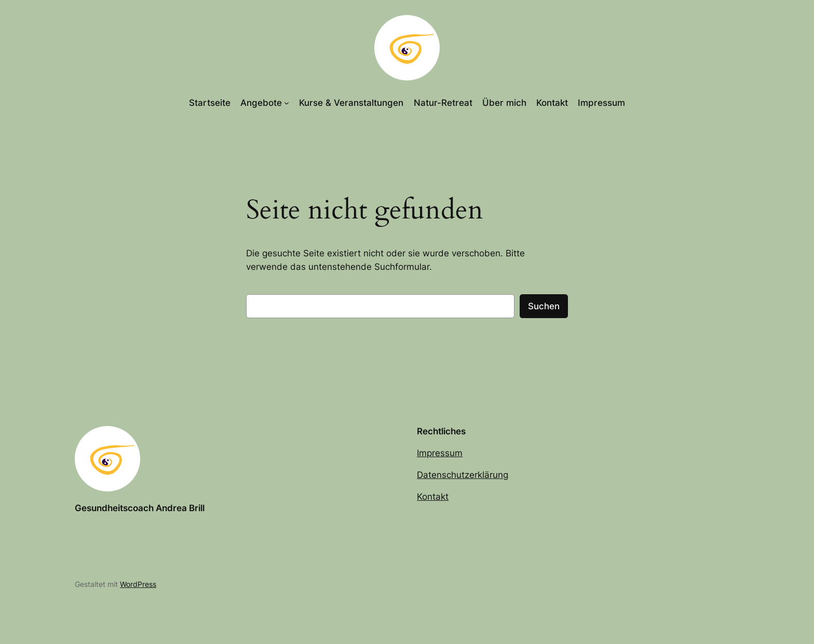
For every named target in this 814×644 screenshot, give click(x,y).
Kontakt (433, 497)
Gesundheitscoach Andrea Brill (140, 508)
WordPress (138, 584)
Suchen (544, 306)
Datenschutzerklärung (463, 475)
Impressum (440, 453)
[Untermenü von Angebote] (287, 103)
